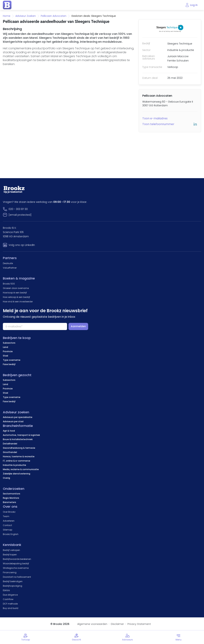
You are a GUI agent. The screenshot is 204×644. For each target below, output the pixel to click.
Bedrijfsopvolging (13, 586)
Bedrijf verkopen (11, 550)
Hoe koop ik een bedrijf (15, 293)
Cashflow (8, 599)
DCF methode (10, 604)
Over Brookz (9, 512)
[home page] (7, 5)
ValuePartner (10, 268)
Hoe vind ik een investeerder (18, 302)
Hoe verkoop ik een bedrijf (16, 297)
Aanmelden (78, 326)
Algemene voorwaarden (92, 624)
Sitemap (8, 530)
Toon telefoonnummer (158, 124)
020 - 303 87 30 (18, 209)
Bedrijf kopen (10, 555)
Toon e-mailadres (155, 118)
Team (6, 516)
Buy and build (11, 608)
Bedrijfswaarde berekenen (17, 559)
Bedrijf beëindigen (13, 581)
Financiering (10, 572)
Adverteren (9, 521)
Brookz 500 (9, 284)
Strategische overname (16, 568)
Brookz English (11, 534)
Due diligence (10, 595)
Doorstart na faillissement (17, 577)
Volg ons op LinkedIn (22, 245)
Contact (7, 525)
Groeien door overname (16, 288)
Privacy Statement (139, 624)
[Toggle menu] (179, 637)
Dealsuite (8, 263)
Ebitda (6, 590)
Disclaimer (117, 624)
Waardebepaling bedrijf (16, 563)
